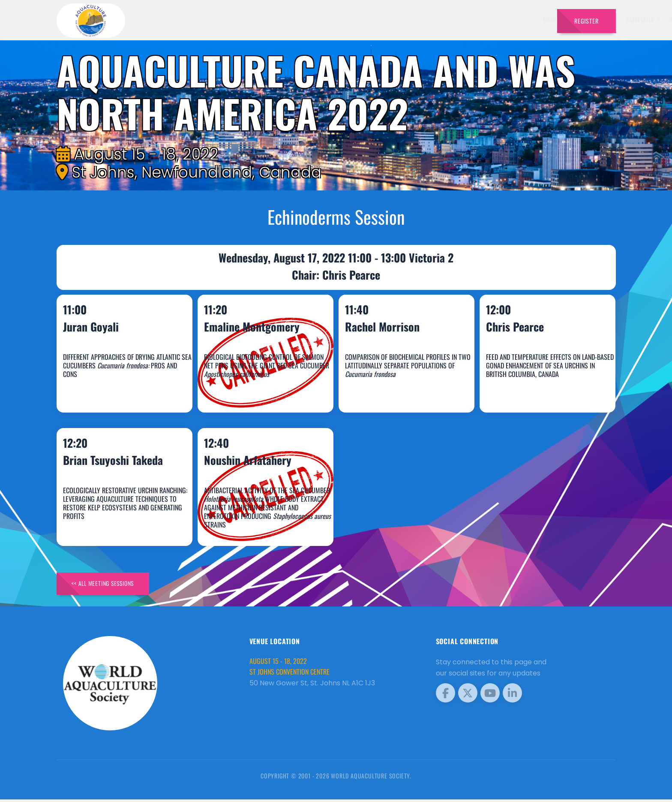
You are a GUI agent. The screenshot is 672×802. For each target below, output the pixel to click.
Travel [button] (529, 19)
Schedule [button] (407, 19)
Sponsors (451, 19)
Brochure (325, 19)
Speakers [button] (364, 19)
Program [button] (490, 19)
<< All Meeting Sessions (107, 585)
